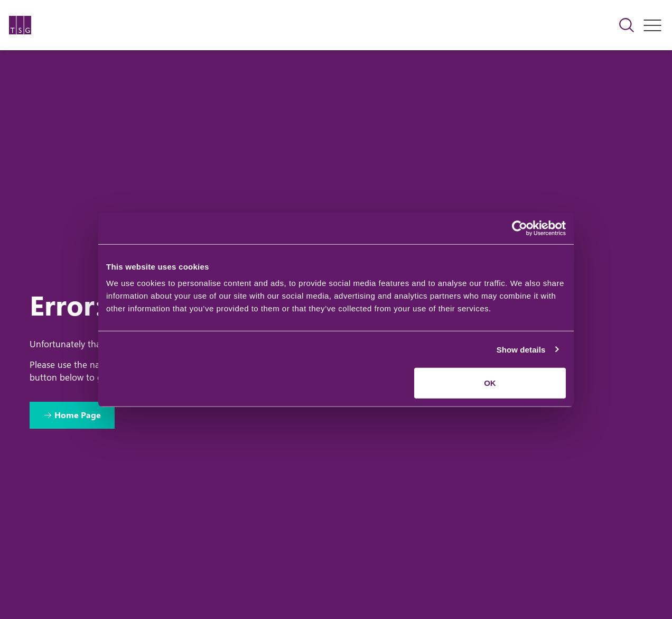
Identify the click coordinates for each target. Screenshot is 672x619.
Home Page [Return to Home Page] (78, 415)
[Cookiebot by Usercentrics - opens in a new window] (520, 228)
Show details (521, 349)
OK (490, 383)
